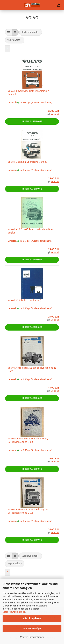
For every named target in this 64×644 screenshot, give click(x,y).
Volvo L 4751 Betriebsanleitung (24, 300)
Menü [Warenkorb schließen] (5, 5)
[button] (9, 32)
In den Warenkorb (32, 121)
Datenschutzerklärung (14, 612)
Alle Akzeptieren (32, 619)
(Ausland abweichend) (42, 103)
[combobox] (31, 32)
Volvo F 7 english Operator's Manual (27, 162)
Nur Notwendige (32, 629)
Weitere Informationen (32, 637)
